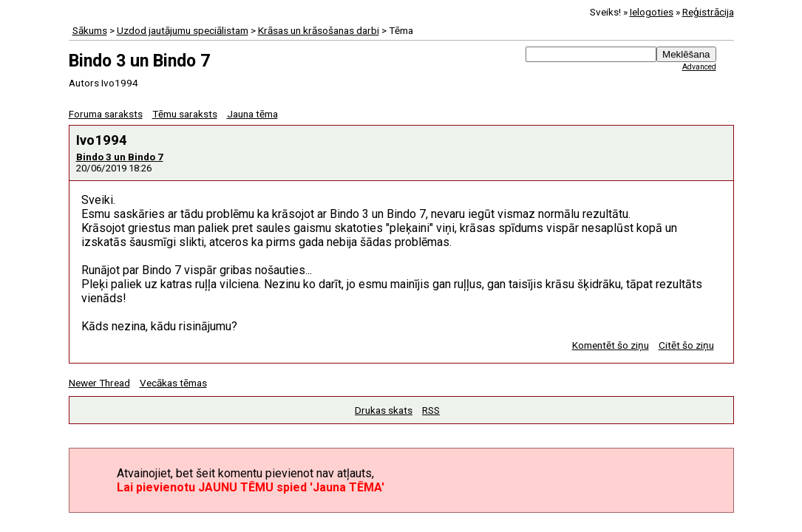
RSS (431, 410)
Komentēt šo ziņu (611, 345)
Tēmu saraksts (185, 114)
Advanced (699, 67)
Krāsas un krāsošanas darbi (319, 30)
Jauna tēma (252, 114)
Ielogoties (652, 12)
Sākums (90, 30)
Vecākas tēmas (173, 383)
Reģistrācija (708, 12)
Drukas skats (384, 410)
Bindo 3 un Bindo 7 (120, 157)
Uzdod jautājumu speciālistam (183, 30)
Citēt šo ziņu (686, 345)
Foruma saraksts (106, 114)
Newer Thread (99, 383)
